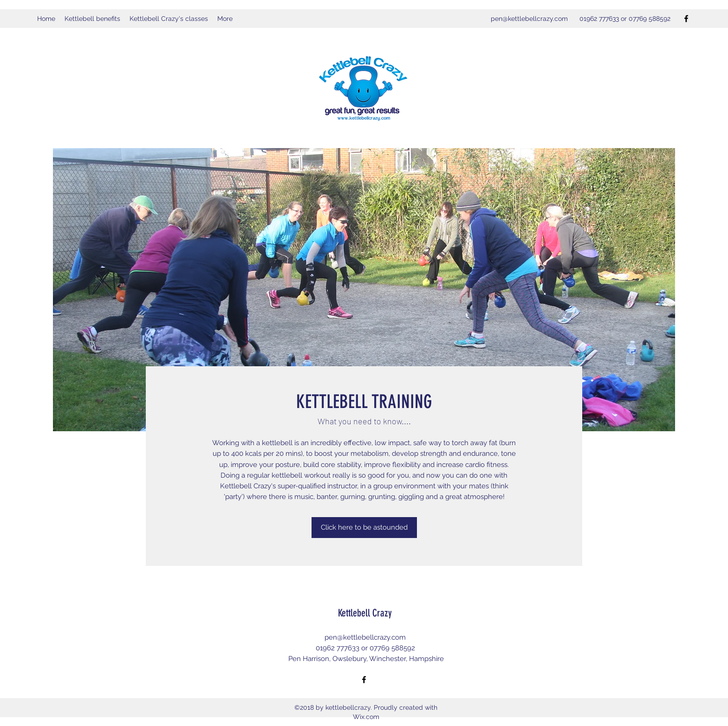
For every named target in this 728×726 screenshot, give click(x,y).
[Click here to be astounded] (364, 528)
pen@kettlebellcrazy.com (529, 19)
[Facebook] (686, 19)
